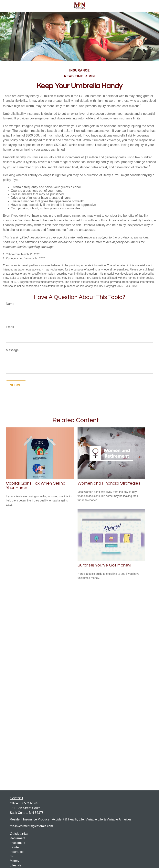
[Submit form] (16, 385)
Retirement (17, 838)
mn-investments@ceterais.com (31, 826)
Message (12, 350)
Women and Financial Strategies (109, 483)
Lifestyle (16, 865)
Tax (12, 856)
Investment (17, 843)
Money (15, 861)
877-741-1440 (29, 803)
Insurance (17, 852)
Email (10, 327)
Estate (14, 847)
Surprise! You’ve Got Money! (104, 565)
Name (10, 304)
